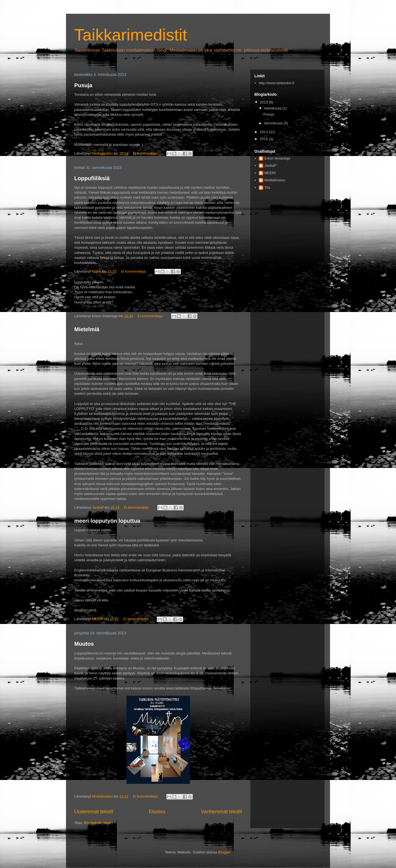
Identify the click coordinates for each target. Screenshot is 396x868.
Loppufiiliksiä (92, 178)
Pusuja (83, 85)
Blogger (224, 852)
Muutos (84, 644)
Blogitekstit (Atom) (98, 823)
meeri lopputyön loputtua (107, 521)
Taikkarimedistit (131, 35)
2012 (264, 132)
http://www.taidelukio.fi (277, 83)
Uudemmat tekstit (94, 812)
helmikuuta (273, 108)
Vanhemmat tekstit (222, 812)
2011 (264, 139)
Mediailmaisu (275, 180)
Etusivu (157, 812)
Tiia (267, 187)
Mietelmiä (87, 329)
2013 (264, 102)
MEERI (270, 173)
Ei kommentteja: (146, 153)
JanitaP (270, 165)
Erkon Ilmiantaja (277, 158)
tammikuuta (274, 123)
